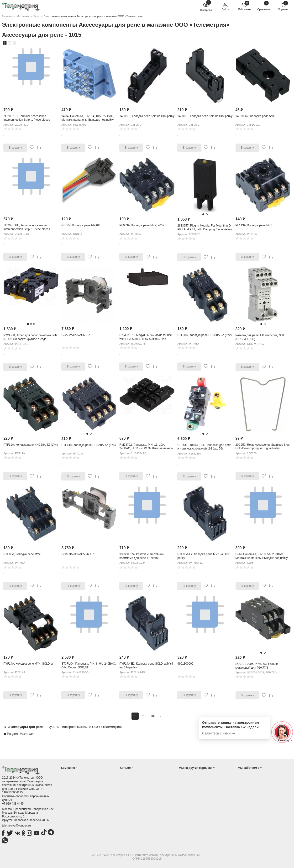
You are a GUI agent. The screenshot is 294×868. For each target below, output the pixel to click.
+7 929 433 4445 (13, 804)
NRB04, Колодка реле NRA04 (81, 225)
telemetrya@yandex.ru (16, 826)
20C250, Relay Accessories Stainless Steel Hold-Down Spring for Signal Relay (263, 447)
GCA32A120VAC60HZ (76, 335)
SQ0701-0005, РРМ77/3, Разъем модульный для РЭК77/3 (257, 666)
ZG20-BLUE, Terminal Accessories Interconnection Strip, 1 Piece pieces (27, 227)
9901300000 (185, 664)
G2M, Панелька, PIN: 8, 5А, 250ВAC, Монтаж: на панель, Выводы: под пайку (262, 556)
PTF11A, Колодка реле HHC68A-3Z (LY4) (30, 445)
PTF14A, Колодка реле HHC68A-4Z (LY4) (88, 445)
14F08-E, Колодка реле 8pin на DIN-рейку (205, 116)
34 (153, 716)
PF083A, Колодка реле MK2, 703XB (143, 225)
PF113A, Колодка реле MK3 (254, 225)
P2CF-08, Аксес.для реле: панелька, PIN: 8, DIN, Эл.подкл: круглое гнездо (31, 337)
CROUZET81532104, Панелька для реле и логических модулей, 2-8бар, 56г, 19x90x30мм (204, 449)
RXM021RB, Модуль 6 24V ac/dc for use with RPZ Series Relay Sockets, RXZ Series (145, 339)
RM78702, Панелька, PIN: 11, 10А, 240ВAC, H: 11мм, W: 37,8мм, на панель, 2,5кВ (146, 448)
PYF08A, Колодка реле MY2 (22, 554)
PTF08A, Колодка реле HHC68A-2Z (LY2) (204, 335)
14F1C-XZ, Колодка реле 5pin (255, 116)
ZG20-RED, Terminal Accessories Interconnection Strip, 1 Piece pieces (27, 118)
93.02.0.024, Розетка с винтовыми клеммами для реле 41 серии (142, 556)
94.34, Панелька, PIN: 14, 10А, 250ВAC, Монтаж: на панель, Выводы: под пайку (88, 118)
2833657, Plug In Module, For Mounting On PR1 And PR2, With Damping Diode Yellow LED (205, 229)
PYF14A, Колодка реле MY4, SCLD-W (28, 664)
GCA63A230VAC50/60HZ (78, 554)
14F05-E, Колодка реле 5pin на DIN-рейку (147, 116)
